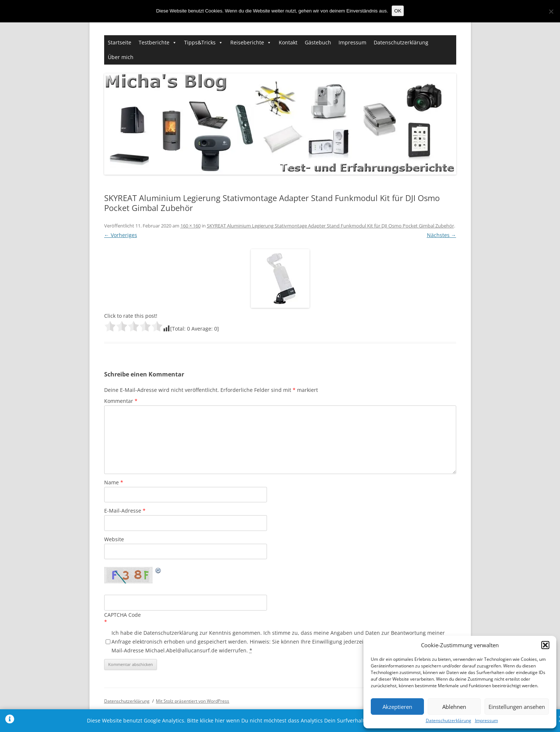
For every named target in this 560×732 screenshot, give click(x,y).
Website (114, 539)
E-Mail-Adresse (125, 511)
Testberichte (154, 42)
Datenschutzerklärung (449, 721)
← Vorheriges (121, 235)
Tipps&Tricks (200, 42)
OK (398, 11)
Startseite (120, 42)
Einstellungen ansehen (517, 707)
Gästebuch (318, 42)
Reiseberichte (247, 42)
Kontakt (288, 42)
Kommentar (121, 401)
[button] (545, 645)
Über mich (121, 57)
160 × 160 (191, 226)
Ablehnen (454, 707)
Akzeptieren (397, 707)
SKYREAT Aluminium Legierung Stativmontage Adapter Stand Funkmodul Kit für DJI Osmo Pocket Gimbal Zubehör (330, 226)
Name (114, 482)
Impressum (486, 721)
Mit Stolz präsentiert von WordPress (193, 701)
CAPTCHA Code (122, 615)
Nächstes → (442, 235)
